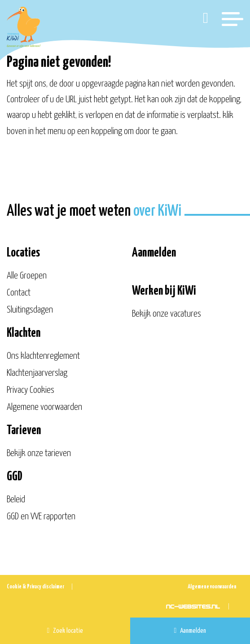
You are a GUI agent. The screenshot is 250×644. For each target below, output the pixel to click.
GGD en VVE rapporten (41, 517)
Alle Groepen (27, 276)
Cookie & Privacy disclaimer (35, 587)
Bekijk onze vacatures (167, 314)
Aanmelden (190, 631)
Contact (19, 293)
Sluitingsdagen (30, 310)
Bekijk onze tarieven (39, 453)
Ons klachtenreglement (43, 356)
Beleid (16, 500)
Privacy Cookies (31, 390)
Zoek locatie (65, 631)
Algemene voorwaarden (44, 407)
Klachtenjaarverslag (37, 373)
